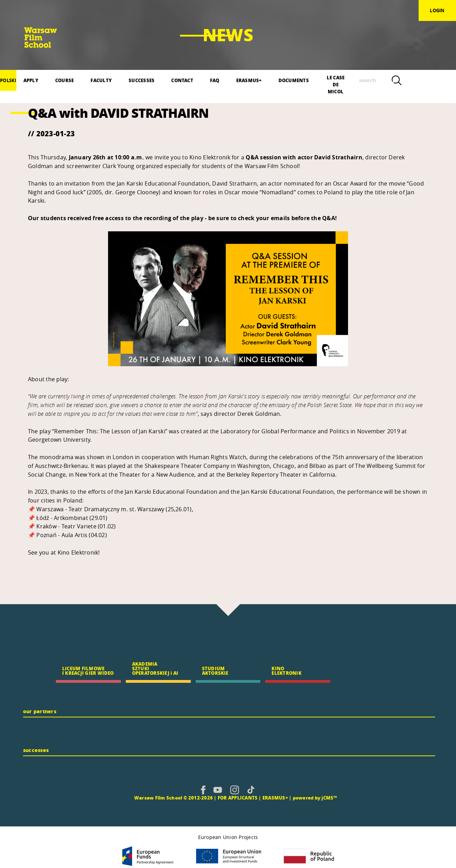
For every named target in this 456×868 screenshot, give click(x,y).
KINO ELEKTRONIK (286, 671)
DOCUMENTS (294, 80)
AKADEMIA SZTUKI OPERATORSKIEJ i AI (155, 668)
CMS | (126, 798)
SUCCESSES (142, 80)
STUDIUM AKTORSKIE (215, 671)
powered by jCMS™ (315, 798)
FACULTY (101, 80)
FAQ (215, 80)
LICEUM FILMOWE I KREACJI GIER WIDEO (88, 671)
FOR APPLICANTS (238, 798)
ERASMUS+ (249, 80)
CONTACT (182, 80)
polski (8, 80)
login (437, 10)
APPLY (31, 80)
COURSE (64, 80)
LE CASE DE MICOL (336, 82)
